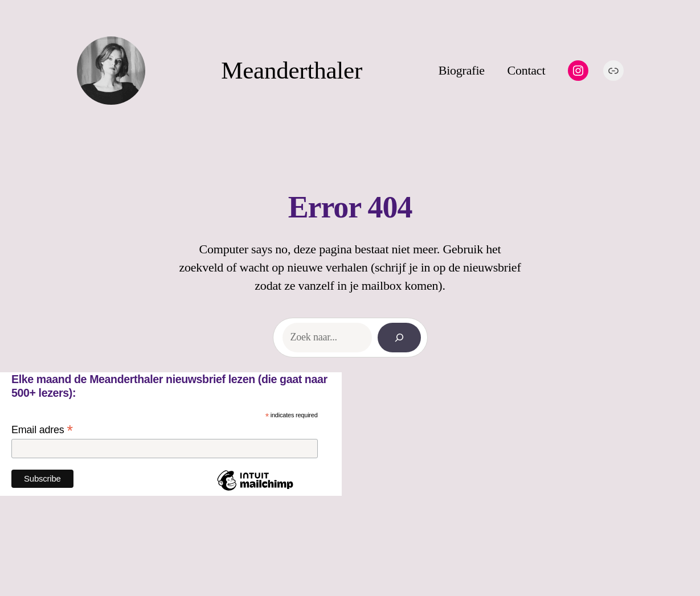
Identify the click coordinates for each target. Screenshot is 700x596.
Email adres (42, 430)
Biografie (462, 70)
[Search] (399, 338)
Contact (526, 70)
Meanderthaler (292, 70)
